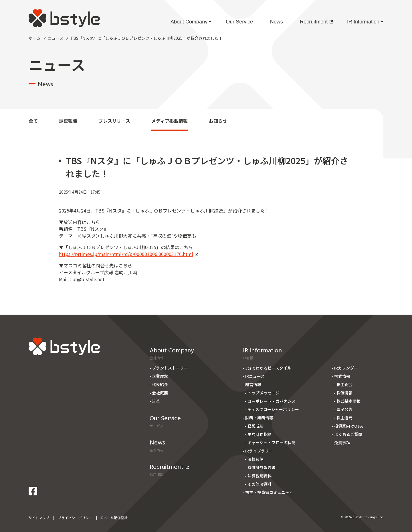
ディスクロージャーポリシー (273, 409)
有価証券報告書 (262, 467)
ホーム (35, 38)
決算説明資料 (260, 476)
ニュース (56, 38)
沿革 (156, 401)
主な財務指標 (260, 434)
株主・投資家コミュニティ (269, 492)
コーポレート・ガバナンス (272, 401)
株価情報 (344, 393)
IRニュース (255, 376)
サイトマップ (39, 518)
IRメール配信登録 (114, 518)
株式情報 (342, 376)
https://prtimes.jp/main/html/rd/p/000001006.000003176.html (128, 254)
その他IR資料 (259, 484)
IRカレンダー (346, 368)
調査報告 (68, 121)
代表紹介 (160, 384)
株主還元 (344, 418)
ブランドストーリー (170, 368)
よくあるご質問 (348, 434)
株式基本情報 (348, 401)
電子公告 (344, 409)
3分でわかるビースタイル (268, 368)
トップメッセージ (264, 393)
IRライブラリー (259, 451)
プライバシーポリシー (75, 518)
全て (33, 121)
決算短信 (255, 459)
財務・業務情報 (259, 418)
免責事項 (342, 442)
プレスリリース (114, 121)
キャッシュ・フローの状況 (272, 442)
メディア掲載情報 (170, 121)
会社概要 (160, 393)
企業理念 (160, 376)
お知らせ (218, 121)
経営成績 (255, 426)
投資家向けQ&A (348, 426)
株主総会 (344, 384)
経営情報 (253, 384)
